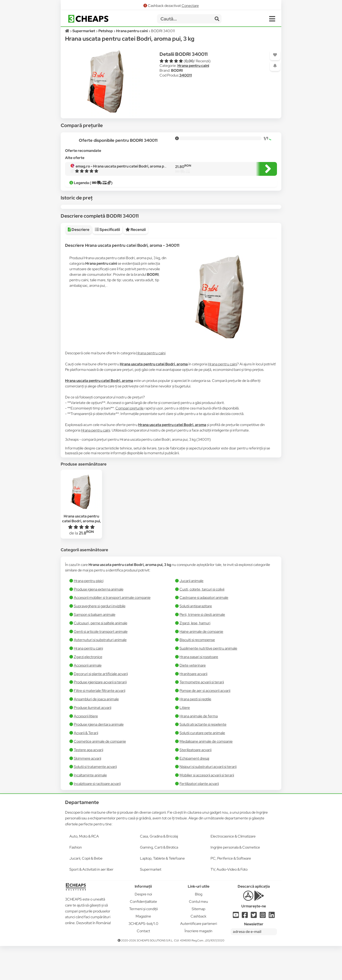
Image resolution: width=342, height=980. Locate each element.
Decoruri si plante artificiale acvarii (101, 708)
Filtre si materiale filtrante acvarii (100, 725)
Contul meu (198, 936)
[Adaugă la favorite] (275, 55)
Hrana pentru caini (193, 66)
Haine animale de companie (201, 666)
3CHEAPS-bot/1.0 (143, 958)
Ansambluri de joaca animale (96, 733)
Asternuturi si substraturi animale (100, 674)
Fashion (76, 881)
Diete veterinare (193, 699)
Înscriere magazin (198, 965)
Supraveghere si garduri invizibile (100, 640)
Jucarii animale (191, 615)
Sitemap (198, 943)
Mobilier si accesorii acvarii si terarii (207, 809)
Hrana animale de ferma (199, 750)
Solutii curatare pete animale (202, 767)
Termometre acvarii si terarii (202, 716)
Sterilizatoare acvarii (195, 784)
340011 (186, 75)
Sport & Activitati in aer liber (91, 903)
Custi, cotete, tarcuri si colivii (202, 623)
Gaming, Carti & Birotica (159, 881)
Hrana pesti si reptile (195, 733)
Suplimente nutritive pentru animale (208, 682)
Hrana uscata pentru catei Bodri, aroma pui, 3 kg (81, 555)
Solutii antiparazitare (196, 640)
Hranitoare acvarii (193, 708)
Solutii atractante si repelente (203, 758)
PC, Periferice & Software (231, 892)
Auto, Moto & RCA (84, 870)
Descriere (79, 264)
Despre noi (143, 928)
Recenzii (136, 264)
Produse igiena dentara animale (99, 758)
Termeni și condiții (143, 943)
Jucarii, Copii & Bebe (86, 892)
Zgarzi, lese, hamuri (195, 657)
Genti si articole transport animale (101, 666)
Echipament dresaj (194, 792)
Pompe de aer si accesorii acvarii (205, 725)
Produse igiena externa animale (99, 623)
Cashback (198, 950)
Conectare (190, 6)
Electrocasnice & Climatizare (233, 870)
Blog (199, 928)
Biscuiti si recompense (197, 674)
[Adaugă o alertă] (275, 66)
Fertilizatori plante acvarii (199, 818)
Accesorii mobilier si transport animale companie (112, 632)
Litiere (185, 742)
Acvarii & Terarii (86, 767)
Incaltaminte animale (90, 809)
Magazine (143, 950)
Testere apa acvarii (88, 784)
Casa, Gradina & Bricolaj (159, 870)
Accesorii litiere (86, 750)
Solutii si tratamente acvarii (95, 801)
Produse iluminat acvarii (93, 742)
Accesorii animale (88, 699)
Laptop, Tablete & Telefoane (162, 892)
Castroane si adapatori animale (204, 632)
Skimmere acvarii (87, 792)
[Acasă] (67, 31)
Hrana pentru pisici (89, 615)
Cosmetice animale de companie (100, 775)
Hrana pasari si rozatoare (199, 691)
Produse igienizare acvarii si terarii (100, 716)
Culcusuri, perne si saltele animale (101, 657)
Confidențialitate (143, 936)
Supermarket (151, 903)
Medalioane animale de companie (206, 775)
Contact (143, 965)
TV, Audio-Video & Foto (229, 903)
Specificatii (107, 264)
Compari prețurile (130, 442)
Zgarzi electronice (88, 691)
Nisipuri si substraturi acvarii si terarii (208, 801)
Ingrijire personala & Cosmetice (235, 881)
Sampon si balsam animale (95, 649)
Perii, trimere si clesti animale (202, 649)
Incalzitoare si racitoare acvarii (97, 818)
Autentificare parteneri (199, 958)
